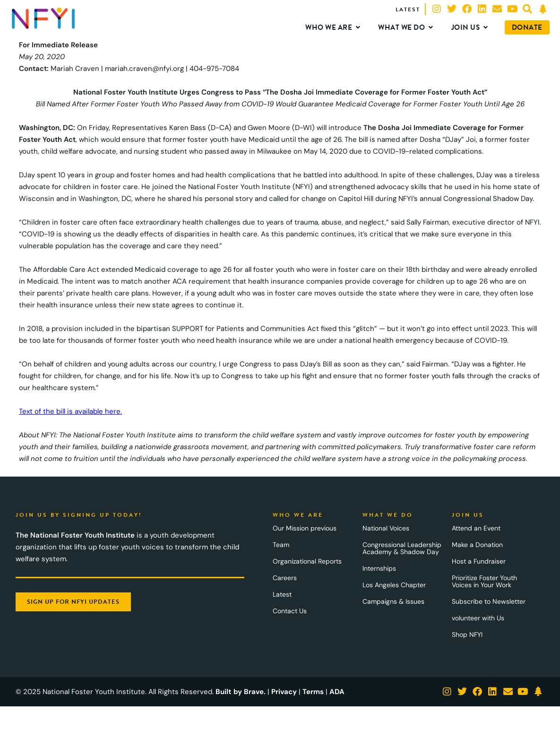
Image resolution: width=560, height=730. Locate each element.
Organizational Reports (307, 561)
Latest (282, 594)
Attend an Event (476, 528)
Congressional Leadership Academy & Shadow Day (402, 548)
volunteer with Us (478, 618)
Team (281, 545)
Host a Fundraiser (479, 561)
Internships (379, 568)
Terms (313, 692)
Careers (285, 578)
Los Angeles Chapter (394, 585)
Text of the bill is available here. (70, 411)
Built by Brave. (241, 692)
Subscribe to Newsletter (489, 601)
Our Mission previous (305, 528)
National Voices (386, 528)
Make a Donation (477, 545)
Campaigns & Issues (393, 601)
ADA (337, 692)
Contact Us (290, 611)
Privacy (284, 692)
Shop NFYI (467, 634)
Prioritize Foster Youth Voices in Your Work (484, 581)
